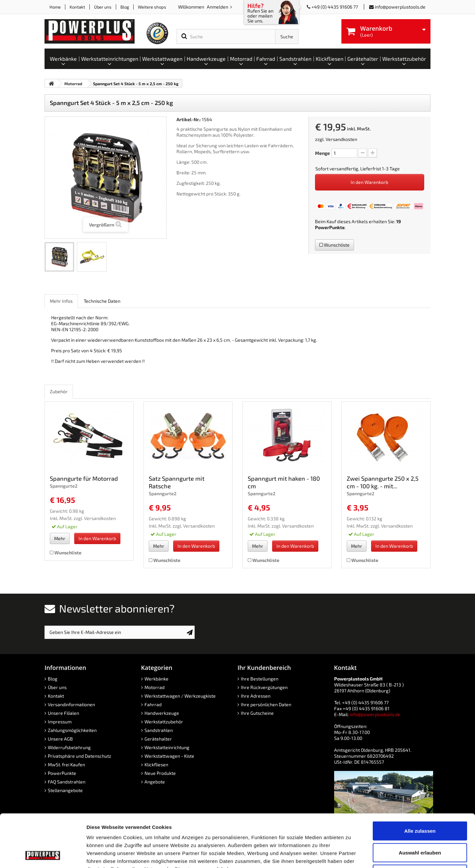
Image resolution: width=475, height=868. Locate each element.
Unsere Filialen (63, 713)
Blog (125, 7)
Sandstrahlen (159, 730)
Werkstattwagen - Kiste (169, 756)
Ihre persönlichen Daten (266, 704)
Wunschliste (334, 245)
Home (55, 7)
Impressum (60, 722)
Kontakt (77, 7)
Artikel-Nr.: (189, 119)
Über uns (103, 7)
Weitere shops (152, 7)
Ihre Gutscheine (257, 713)
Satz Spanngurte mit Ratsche (177, 482)
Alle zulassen (420, 781)
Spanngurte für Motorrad (84, 478)
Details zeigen (351, 855)
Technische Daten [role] (102, 301)
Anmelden (218, 7)
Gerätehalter (158, 739)
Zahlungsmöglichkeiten (72, 730)
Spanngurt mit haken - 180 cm (284, 482)
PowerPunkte (330, 227)
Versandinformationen (71, 704)
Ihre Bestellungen (260, 679)
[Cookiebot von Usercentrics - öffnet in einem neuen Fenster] (43, 855)
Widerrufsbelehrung (69, 747)
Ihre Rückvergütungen (264, 687)
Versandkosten (341, 139)
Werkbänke (157, 679)
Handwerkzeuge (162, 713)
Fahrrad (153, 704)
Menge (322, 153)
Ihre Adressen (256, 696)
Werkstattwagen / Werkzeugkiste (180, 696)
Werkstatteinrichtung (167, 747)
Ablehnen (420, 825)
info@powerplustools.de (400, 7)
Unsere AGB (60, 739)
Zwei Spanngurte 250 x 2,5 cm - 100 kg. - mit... (383, 482)
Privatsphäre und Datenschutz (79, 756)
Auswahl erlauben (420, 803)
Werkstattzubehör (164, 722)
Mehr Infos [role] (61, 301)
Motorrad (155, 687)
